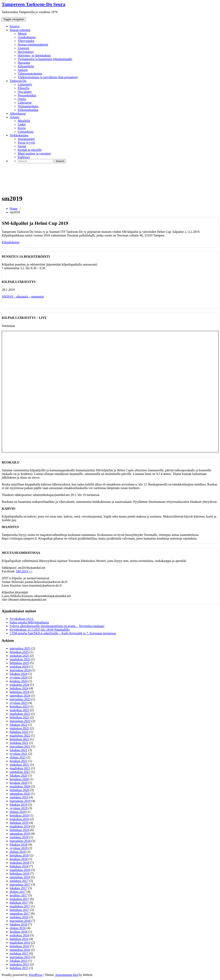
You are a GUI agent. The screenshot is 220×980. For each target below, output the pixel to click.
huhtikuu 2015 (19, 968)
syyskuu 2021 (19, 754)
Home (14, 209)
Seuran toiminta (20, 30)
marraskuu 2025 (20, 648)
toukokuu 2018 (19, 863)
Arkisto (15, 117)
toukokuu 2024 (19, 685)
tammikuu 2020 (20, 794)
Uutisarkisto (26, 132)
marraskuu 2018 (20, 841)
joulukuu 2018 (19, 837)
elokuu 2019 (18, 812)
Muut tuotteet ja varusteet (34, 153)
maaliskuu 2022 (20, 736)
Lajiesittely (25, 84)
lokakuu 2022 (19, 725)
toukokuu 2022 (19, 728)
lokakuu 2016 (19, 924)
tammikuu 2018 (20, 877)
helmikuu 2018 (19, 874)
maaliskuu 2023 (20, 714)
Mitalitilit (24, 121)
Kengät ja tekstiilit (30, 150)
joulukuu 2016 (19, 917)
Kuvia (22, 128)
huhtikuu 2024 (19, 688)
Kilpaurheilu (26, 66)
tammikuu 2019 (20, 834)
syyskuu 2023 (19, 703)
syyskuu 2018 (19, 848)
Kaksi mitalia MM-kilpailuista (29, 622)
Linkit (22, 124)
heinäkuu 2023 (19, 706)
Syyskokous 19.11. (22, 619)
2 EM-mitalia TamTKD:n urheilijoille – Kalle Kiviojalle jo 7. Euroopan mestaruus (63, 633)
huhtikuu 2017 (19, 903)
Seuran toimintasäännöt (33, 44)
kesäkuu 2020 (19, 783)
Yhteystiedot (26, 41)
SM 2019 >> (24, 571)
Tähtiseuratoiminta (30, 74)
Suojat (22, 146)
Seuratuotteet (26, 139)
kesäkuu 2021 (19, 761)
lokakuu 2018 (19, 845)
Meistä (22, 34)
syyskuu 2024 (19, 677)
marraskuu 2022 (20, 721)
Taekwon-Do (18, 81)
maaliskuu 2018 (20, 870)
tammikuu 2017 (20, 914)
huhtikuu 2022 (19, 732)
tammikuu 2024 (20, 696)
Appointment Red (66, 975)
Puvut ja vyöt (26, 143)
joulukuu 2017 (19, 881)
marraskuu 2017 (20, 884)
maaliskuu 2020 (20, 786)
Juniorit (23, 70)
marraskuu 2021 (20, 746)
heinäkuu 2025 (19, 652)
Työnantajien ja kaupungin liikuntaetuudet (45, 59)
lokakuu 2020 (19, 776)
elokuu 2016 (18, 928)
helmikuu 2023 (19, 717)
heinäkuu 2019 (19, 815)
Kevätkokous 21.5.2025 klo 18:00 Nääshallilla (40, 630)
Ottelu (22, 99)
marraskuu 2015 (20, 957)
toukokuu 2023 (19, 710)
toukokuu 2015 (19, 964)
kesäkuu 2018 (19, 859)
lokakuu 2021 (19, 750)
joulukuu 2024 (19, 667)
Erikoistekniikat (28, 110)
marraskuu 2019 (20, 801)
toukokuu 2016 (19, 935)
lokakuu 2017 (19, 888)
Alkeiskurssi (18, 113)
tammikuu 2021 (20, 772)
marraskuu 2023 (20, 699)
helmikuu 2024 (19, 692)
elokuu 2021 (18, 757)
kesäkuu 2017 (19, 895)
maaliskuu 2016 (20, 943)
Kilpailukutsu (11, 242)
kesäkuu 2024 (19, 681)
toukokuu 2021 (19, 765)
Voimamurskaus (28, 106)
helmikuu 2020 (19, 790)
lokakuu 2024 (19, 674)
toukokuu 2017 (19, 899)
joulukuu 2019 (19, 797)
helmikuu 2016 (19, 946)
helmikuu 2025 (19, 663)
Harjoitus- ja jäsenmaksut (34, 55)
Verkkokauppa (19, 135)
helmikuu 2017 (19, 910)
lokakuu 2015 (19, 961)
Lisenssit (23, 48)
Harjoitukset (26, 52)
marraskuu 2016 (20, 921)
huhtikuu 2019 (19, 823)
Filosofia (23, 88)
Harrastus (24, 63)
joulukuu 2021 (19, 743)
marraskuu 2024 (20, 670)
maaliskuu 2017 (20, 906)
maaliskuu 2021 (20, 768)
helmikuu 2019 (19, 830)
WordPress (35, 975)
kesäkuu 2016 (19, 932)
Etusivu (15, 26)
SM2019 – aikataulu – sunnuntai (23, 297)
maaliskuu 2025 (20, 659)
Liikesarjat (25, 103)
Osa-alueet (25, 92)
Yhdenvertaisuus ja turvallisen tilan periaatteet (48, 77)
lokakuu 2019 (19, 805)
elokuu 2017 (18, 892)
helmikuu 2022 (19, 739)
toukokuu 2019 (19, 819)
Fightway (24, 157)
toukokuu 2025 (19, 656)
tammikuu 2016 (20, 950)
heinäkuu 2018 (19, 855)
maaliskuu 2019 (20, 826)
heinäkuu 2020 (19, 779)
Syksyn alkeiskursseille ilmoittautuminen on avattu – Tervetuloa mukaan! (57, 626)
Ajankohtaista (27, 37)
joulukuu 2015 (19, 953)
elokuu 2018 (18, 852)
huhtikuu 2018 (19, 866)
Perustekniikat (27, 95)
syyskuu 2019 (19, 808)
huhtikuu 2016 (19, 939)
